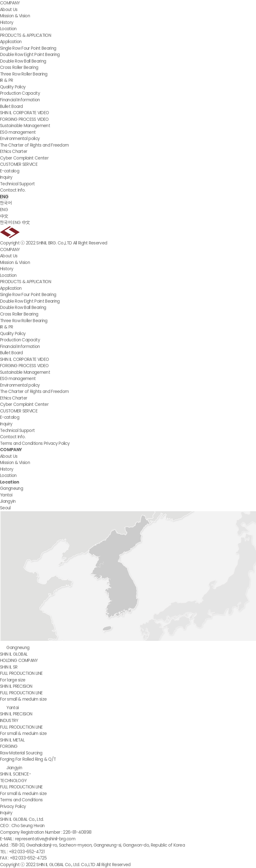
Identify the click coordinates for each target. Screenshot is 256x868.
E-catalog (10, 171)
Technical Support (17, 184)
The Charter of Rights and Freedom (34, 145)
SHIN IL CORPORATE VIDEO (24, 113)
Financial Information (20, 100)
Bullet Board (11, 106)
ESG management (18, 132)
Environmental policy (20, 139)
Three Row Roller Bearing (24, 74)
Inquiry (6, 177)
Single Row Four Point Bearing (28, 48)
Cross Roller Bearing (19, 67)
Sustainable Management (25, 126)
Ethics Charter (14, 151)
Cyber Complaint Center (24, 158)
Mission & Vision (15, 16)
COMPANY (10, 3)
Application (11, 42)
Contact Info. (13, 190)
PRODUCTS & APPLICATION (26, 35)
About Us (9, 10)
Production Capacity (20, 93)
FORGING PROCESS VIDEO (24, 119)
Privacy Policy (57, 443)
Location (8, 29)
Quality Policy (13, 87)
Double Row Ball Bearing (23, 61)
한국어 (6, 203)
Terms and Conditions (21, 443)
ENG (4, 197)
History (7, 22)
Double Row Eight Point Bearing (30, 55)
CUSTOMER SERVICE (19, 164)
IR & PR (6, 80)
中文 (4, 216)
